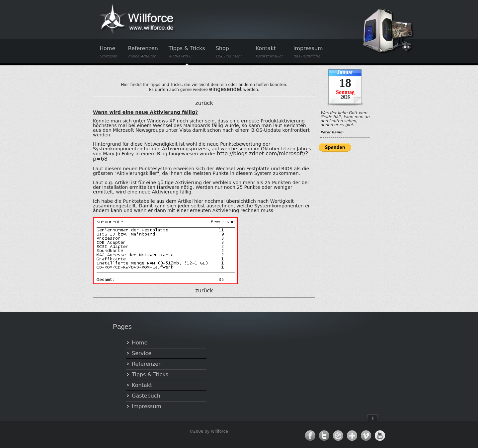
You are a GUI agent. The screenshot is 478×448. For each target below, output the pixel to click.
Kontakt (269, 52)
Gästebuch (146, 396)
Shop (230, 52)
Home (109, 52)
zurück (204, 103)
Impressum (308, 52)
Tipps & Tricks (187, 52)
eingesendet (226, 89)
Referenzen (143, 52)
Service (142, 353)
